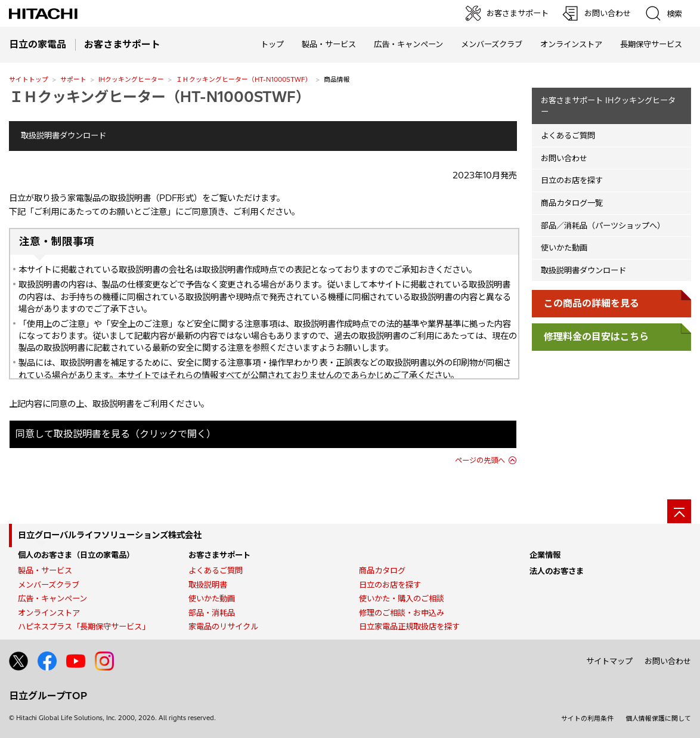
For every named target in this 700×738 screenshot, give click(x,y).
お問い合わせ (564, 158)
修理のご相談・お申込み (402, 613)
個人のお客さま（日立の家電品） (76, 555)
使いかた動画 (564, 248)
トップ (272, 44)
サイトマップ (609, 661)
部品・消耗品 (212, 613)
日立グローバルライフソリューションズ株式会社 (110, 535)
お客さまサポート (219, 555)
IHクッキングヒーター (131, 79)
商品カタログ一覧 (572, 203)
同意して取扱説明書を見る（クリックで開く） (116, 434)
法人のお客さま (557, 571)
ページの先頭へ (480, 460)
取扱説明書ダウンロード (64, 135)
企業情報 (545, 555)
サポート (73, 79)
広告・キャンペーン (52, 598)
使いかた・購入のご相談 (402, 598)
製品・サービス (45, 570)
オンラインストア (571, 44)
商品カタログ (382, 570)
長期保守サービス (651, 44)
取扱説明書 (208, 585)
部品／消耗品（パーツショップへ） (603, 226)
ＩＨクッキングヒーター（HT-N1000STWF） (244, 79)
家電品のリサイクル (223, 626)
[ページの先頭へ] (679, 511)
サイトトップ (29, 79)
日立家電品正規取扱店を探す (409, 626)
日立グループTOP (48, 696)
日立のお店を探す (572, 180)
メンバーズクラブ (492, 44)
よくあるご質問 (568, 135)
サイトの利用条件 (587, 718)
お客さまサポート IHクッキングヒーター (608, 106)
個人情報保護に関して (658, 718)
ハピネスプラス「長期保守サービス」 (84, 626)
